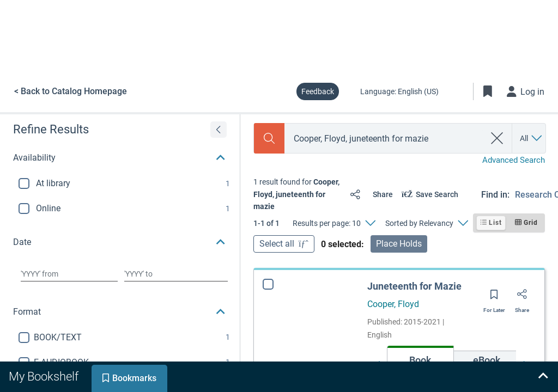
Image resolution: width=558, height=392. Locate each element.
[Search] (269, 138)
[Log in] (526, 91)
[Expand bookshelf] (543, 377)
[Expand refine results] (219, 130)
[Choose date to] (176, 274)
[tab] (45, 377)
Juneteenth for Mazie (414, 286)
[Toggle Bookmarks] (488, 91)
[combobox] (385, 139)
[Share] (369, 194)
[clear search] (497, 138)
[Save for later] (494, 298)
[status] (297, 194)
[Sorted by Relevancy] (426, 223)
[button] (120, 158)
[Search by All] (532, 138)
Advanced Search (514, 160)
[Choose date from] (69, 274)
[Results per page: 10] (334, 223)
